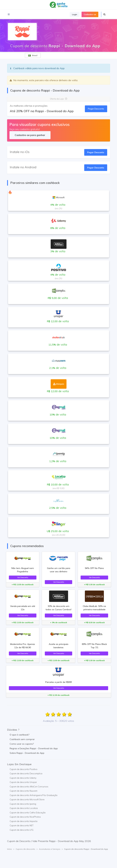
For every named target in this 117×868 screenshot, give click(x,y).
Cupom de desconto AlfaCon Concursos (29, 787)
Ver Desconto (23, 577)
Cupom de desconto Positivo (24, 769)
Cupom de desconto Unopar (23, 782)
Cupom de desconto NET (22, 825)
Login (75, 14)
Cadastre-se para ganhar (30, 135)
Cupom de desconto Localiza (24, 808)
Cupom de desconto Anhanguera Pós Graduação (34, 795)
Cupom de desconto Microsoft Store (27, 799)
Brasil (33, 55)
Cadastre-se (90, 14)
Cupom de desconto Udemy (23, 778)
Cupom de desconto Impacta (24, 821)
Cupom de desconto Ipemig (23, 804)
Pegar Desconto (96, 109)
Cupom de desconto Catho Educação (28, 813)
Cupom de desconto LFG (22, 830)
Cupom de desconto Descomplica (26, 773)
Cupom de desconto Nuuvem (24, 791)
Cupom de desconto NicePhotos (25, 817)
